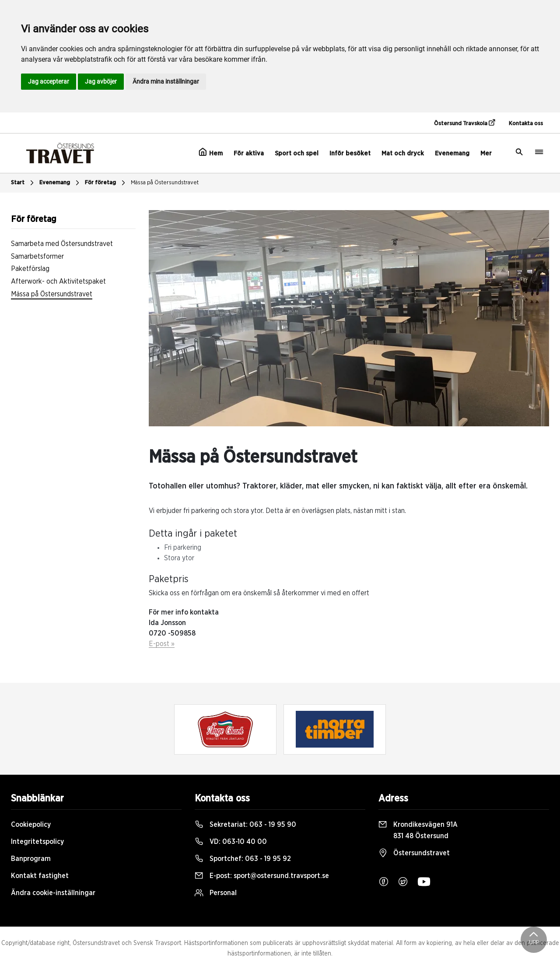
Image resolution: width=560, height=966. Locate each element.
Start (23, 183)
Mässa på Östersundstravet (165, 183)
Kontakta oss (526, 124)
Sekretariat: (245, 825)
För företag (106, 183)
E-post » (162, 644)
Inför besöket (350, 153)
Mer (486, 153)
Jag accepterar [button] (49, 81)
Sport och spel (297, 153)
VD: (231, 842)
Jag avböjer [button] (101, 81)
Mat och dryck (403, 153)
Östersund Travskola (464, 123)
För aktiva (249, 153)
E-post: (262, 876)
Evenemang (452, 153)
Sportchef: (243, 859)
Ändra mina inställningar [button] (166, 81)
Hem (211, 152)
